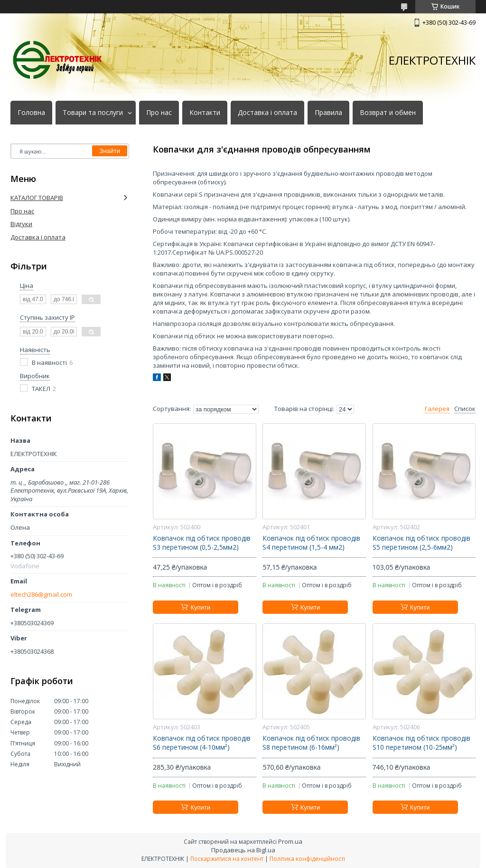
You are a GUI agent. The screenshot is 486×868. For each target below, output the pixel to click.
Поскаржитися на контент (227, 859)
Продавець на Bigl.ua (243, 850)
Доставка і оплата (267, 113)
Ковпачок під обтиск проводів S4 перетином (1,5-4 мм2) (311, 543)
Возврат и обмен (388, 113)
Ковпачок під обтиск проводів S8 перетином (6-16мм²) (311, 743)
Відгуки (21, 224)
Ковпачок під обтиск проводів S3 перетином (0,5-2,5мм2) (202, 543)
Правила (328, 113)
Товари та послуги (93, 113)
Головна (31, 113)
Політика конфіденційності (307, 859)
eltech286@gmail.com (41, 595)
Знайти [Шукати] (110, 151)
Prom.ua (290, 841)
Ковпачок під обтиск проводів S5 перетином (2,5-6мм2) (421, 543)
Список (465, 409)
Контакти (205, 113)
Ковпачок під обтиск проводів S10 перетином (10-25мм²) (421, 743)
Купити (200, 607)
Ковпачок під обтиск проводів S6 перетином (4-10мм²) (202, 743)
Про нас (159, 113)
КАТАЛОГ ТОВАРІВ (37, 198)
